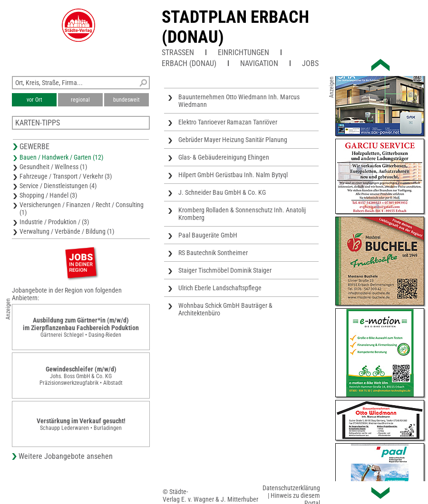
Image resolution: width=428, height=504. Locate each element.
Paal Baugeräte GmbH (208, 235)
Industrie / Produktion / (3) (54, 222)
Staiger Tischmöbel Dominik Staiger (225, 270)
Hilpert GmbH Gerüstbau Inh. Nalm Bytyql (233, 175)
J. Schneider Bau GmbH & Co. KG (222, 192)
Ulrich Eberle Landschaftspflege (220, 288)
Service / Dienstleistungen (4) (58, 186)
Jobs (310, 63)
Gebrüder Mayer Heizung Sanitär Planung (233, 140)
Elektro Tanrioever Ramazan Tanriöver (228, 122)
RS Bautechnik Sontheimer (213, 253)
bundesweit (126, 100)
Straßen (178, 52)
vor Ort (34, 100)
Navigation (259, 63)
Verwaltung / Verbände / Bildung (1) (67, 231)
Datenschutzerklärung (291, 488)
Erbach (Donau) (189, 63)
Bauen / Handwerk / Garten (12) (61, 157)
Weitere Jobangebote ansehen (66, 456)
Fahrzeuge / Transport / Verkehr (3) (66, 176)
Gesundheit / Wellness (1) (53, 167)
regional (80, 100)
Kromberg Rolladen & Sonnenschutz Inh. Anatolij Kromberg (242, 214)
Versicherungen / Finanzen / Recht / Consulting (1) (82, 209)
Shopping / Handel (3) (48, 195)
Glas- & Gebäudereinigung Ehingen (224, 157)
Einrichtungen (243, 52)
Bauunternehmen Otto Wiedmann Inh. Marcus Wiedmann (239, 101)
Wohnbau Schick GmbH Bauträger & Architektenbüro (225, 309)
